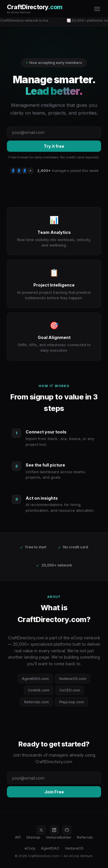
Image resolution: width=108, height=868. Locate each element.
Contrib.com (39, 690)
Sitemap (33, 837)
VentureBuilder (59, 837)
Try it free (54, 146)
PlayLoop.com (71, 702)
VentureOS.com (72, 679)
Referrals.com (36, 702)
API (18, 837)
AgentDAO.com (35, 679)
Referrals (85, 837)
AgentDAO (50, 848)
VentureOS (74, 848)
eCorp (30, 848)
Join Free (54, 792)
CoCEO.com (70, 690)
